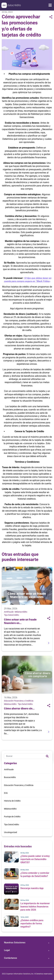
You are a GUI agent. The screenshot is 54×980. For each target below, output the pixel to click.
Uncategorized (11, 832)
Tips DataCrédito (12, 615)
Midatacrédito (21, 612)
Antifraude (9, 612)
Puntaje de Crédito (12, 817)
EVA (6, 793)
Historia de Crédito (12, 801)
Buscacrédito (10, 777)
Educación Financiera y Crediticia (19, 701)
